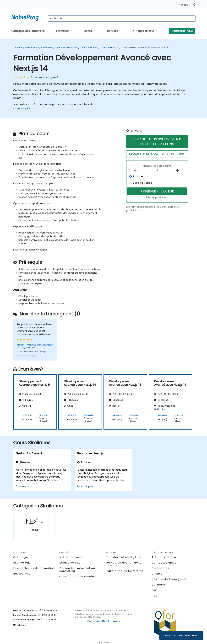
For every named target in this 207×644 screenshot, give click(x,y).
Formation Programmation (39, 48)
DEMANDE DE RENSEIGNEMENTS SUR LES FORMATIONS (157, 142)
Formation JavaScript (66, 48)
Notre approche (71, 557)
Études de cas (70, 563)
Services (113, 31)
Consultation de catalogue (79, 577)
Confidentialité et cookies (103, 621)
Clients (157, 574)
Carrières (159, 585)
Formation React (89, 48)
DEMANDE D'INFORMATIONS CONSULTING (157, 154)
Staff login (104, 642)
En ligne (138, 176)
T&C (155, 596)
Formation (63, 31)
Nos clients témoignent (169, 579)
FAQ (155, 590)
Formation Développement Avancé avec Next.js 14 (146, 48)
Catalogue (21, 557)
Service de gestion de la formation (124, 564)
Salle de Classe (143, 183)
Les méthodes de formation (34, 568)
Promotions (22, 563)
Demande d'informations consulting (78, 570)
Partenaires (160, 568)
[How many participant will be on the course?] (157, 170)
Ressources (22, 574)
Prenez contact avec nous (181, 636)
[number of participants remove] (136, 170)
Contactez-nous (182, 31)
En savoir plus (22, 109)
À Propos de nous (144, 31)
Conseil (89, 31)
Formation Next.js (109, 48)
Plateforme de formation (124, 571)
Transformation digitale (123, 557)
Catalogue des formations (28, 31)
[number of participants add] (179, 170)
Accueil (18, 48)
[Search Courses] (121, 19)
